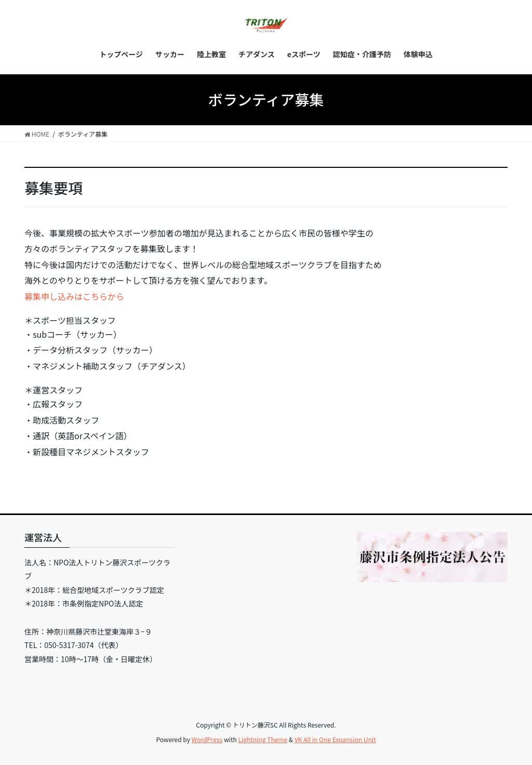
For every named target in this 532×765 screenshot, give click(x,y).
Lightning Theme (263, 739)
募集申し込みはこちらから (74, 296)
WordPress (207, 739)
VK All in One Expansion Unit (335, 739)
